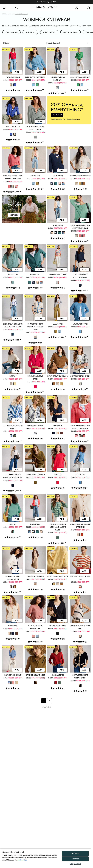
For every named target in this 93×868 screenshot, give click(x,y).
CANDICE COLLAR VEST (35, 675)
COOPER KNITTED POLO (35, 475)
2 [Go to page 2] (49, 701)
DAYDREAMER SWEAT (13, 675)
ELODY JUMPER (58, 675)
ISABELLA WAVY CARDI (58, 275)
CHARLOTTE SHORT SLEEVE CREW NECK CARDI (35, 327)
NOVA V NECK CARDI (35, 576)
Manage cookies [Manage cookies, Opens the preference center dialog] (75, 864)
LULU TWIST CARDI (80, 324)
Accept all (75, 854)
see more (87, 26)
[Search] (17, 8)
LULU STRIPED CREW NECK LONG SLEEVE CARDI (58, 527)
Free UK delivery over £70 (47, 2)
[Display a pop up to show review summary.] (44, 90)
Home (4, 14)
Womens (10, 14)
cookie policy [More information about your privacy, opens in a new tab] (22, 860)
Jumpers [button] (30, 32)
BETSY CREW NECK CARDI (80, 176)
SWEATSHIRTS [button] (70, 32)
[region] (45, 858)
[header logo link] (47, 8)
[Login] (77, 7)
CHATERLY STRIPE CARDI (80, 376)
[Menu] (4, 8)
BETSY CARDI (13, 275)
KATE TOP (13, 376)
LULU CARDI (35, 176)
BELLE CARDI (80, 475)
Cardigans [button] (11, 32)
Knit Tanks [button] (49, 32)
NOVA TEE (58, 475)
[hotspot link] (69, 110)
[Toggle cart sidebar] (89, 8)
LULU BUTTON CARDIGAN (35, 77)
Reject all (75, 859)
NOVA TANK (58, 425)
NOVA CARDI (58, 176)
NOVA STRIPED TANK (35, 425)
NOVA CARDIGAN (13, 77)
